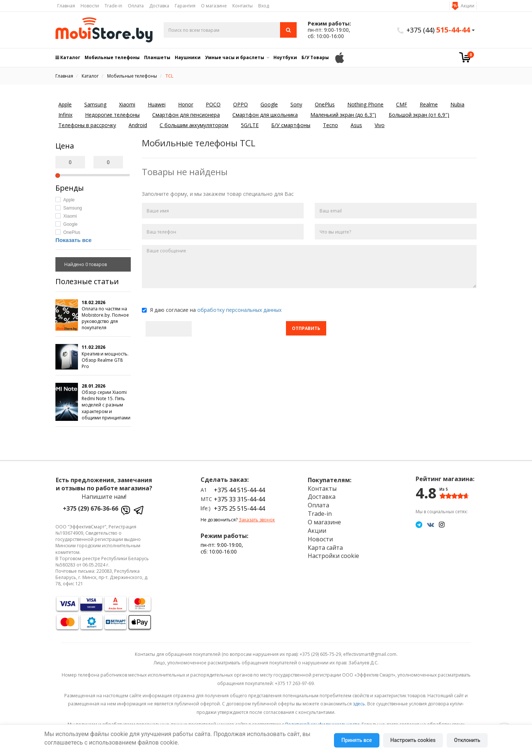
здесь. (359, 704)
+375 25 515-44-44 (239, 508)
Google (269, 104)
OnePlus (325, 104)
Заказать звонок (257, 520)
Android (138, 125)
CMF (402, 104)
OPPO (241, 104)
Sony (296, 104)
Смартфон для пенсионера (186, 115)
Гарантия (185, 6)
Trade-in (113, 6)
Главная (66, 6)
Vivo (380, 125)
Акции (468, 6)
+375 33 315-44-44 (239, 499)
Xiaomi (127, 104)
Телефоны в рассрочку (87, 125)
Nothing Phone (365, 104)
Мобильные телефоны (112, 57)
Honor (186, 104)
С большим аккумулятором (194, 125)
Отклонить (467, 740)
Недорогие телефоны (112, 115)
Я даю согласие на (212, 310)
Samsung (95, 104)
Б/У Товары (315, 57)
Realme (429, 104)
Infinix (65, 115)
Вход (264, 6)
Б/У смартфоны (291, 125)
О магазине (214, 6)
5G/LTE (250, 125)
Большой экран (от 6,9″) (419, 115)
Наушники (188, 57)
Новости (90, 6)
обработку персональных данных (239, 310)
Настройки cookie (333, 556)
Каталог (68, 57)
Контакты (243, 6)
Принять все (357, 740)
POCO (213, 104)
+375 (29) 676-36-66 (91, 508)
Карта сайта (325, 548)
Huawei (157, 104)
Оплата (136, 6)
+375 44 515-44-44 (239, 490)
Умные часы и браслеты (235, 57)
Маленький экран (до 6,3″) (343, 115)
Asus (356, 125)
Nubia (457, 104)
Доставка (159, 6)
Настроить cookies (413, 740)
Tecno (330, 125)
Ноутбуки (285, 57)
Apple (65, 104)
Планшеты (157, 57)
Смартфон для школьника (265, 115)
